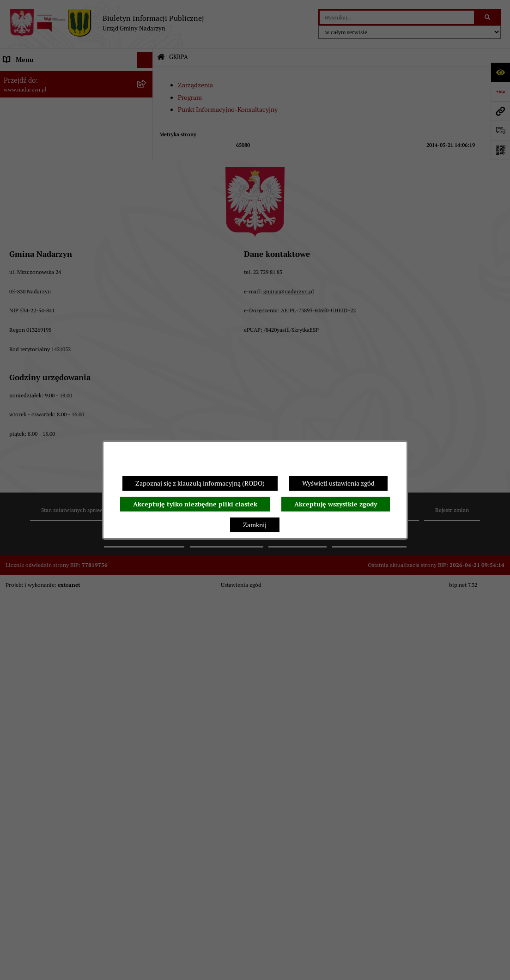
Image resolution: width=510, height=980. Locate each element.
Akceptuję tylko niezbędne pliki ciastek (195, 504)
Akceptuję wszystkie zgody (336, 504)
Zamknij (255, 525)
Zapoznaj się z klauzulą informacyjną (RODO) (200, 483)
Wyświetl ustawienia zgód (338, 483)
